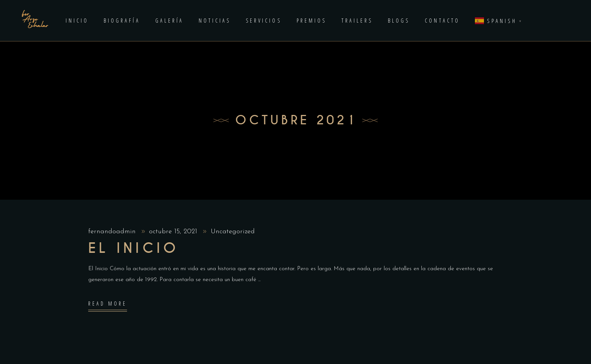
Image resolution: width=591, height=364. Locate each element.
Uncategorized (233, 232)
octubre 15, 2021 (174, 232)
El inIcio (134, 248)
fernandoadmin (113, 232)
